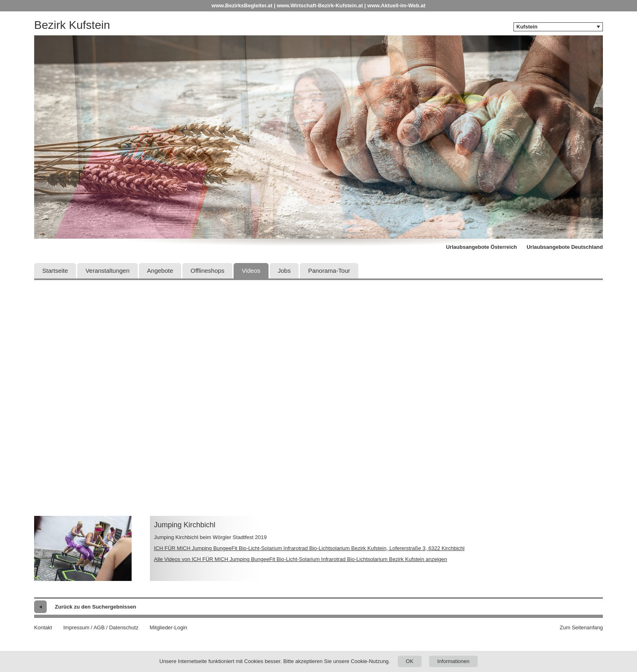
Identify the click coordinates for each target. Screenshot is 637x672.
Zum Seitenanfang (581, 627)
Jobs (284, 271)
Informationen (453, 661)
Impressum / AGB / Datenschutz (101, 627)
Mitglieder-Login (168, 627)
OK (410, 661)
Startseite (55, 271)
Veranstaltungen (107, 271)
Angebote (160, 271)
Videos (251, 271)
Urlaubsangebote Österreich (482, 247)
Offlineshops (207, 271)
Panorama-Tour (329, 271)
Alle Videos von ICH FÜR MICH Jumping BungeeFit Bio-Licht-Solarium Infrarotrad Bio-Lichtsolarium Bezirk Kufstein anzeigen (301, 559)
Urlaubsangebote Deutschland (565, 247)
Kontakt (43, 627)
